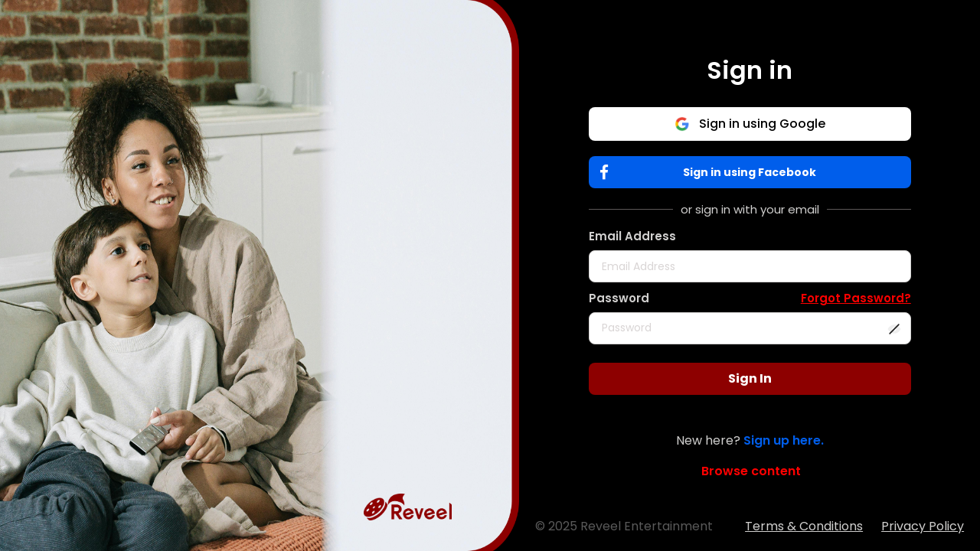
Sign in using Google (750, 124)
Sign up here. (784, 440)
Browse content (751, 471)
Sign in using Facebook (712, 173)
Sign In (750, 378)
